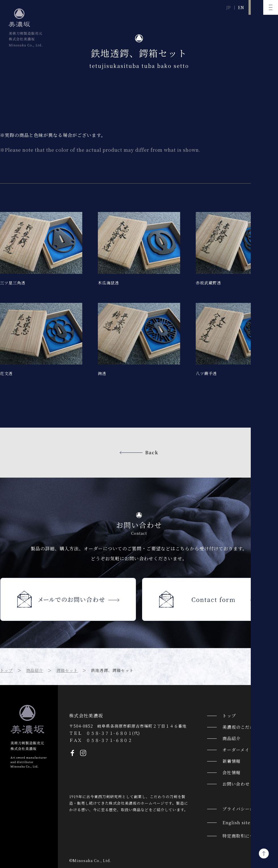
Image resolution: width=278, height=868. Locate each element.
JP (228, 7)
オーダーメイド (238, 750)
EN (241, 7)
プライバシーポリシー (245, 809)
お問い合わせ (236, 784)
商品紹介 (35, 670)
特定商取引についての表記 (250, 836)
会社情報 (231, 772)
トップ (6, 670)
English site (236, 822)
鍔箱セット (67, 670)
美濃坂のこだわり (241, 727)
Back (152, 452)
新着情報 (231, 761)
